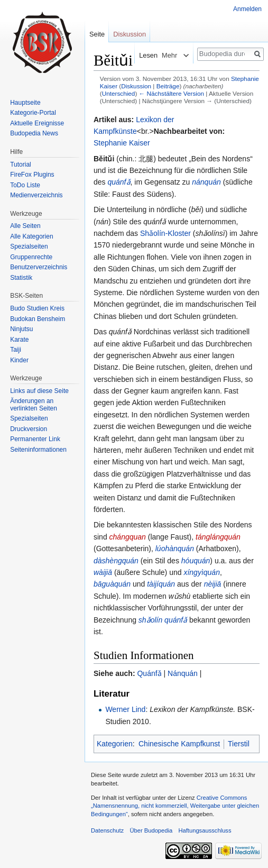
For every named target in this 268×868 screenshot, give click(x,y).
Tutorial (21, 165)
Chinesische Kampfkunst (179, 744)
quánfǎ (119, 182)
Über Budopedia (151, 830)
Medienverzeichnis (36, 195)
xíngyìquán (202, 572)
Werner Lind (125, 709)
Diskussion (136, 86)
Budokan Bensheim (38, 319)
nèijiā (213, 584)
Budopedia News (34, 133)
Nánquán (183, 673)
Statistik (21, 278)
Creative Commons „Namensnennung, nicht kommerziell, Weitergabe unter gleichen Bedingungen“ (175, 806)
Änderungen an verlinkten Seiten (34, 405)
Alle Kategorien (31, 236)
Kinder (19, 360)
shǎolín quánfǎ (163, 620)
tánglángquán (218, 537)
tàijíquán (161, 584)
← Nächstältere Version (172, 93)
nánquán (206, 182)
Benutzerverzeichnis (39, 267)
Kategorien (115, 744)
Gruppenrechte (31, 257)
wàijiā (103, 572)
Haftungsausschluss (205, 830)
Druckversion (29, 429)
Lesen (142, 55)
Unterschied (119, 93)
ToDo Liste (25, 185)
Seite (97, 34)
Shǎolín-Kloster (165, 233)
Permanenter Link (35, 439)
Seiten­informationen (38, 450)
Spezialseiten (29, 246)
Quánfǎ (149, 673)
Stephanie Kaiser (122, 143)
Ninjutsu (21, 329)
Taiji (16, 350)
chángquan (128, 537)
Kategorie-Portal (33, 113)
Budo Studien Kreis (37, 308)
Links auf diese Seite (39, 391)
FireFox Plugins (32, 175)
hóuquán (196, 561)
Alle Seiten (25, 226)
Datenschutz (107, 830)
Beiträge (168, 86)
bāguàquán (112, 584)
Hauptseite (25, 103)
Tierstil (239, 744)
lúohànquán (175, 549)
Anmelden (247, 9)
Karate (19, 340)
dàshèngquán (116, 561)
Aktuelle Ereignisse (37, 123)
